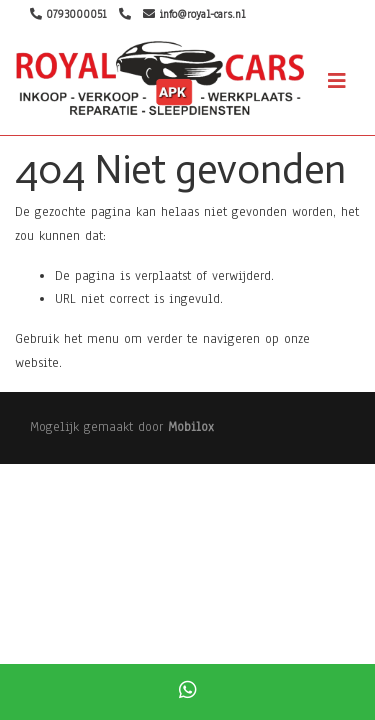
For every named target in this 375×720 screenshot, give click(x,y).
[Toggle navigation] (337, 81)
